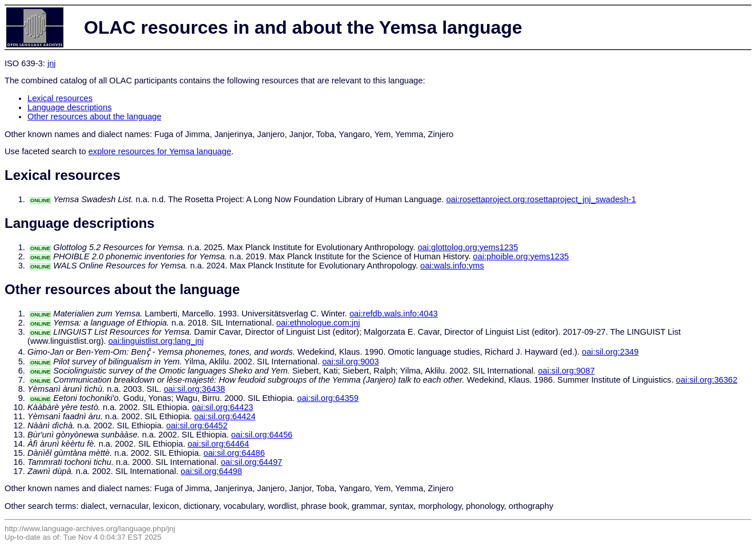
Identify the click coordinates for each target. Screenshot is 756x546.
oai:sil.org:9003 (350, 362)
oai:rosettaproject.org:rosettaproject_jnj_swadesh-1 (541, 199)
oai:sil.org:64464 (219, 444)
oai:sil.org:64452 (197, 425)
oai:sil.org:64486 (234, 453)
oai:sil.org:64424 (225, 416)
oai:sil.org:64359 (328, 398)
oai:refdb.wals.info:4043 (394, 314)
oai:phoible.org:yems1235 (521, 256)
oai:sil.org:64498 (211, 471)
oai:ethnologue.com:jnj (318, 323)
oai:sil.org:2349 (610, 352)
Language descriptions (70, 107)
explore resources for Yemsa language (160, 151)
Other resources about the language (94, 117)
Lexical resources (60, 98)
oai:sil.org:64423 (223, 407)
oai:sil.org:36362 (707, 380)
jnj (52, 63)
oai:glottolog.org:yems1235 (468, 247)
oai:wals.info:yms (452, 266)
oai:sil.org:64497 (252, 462)
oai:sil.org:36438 (195, 389)
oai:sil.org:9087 (566, 371)
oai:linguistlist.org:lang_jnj (156, 341)
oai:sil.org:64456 (262, 435)
